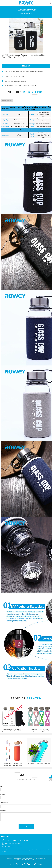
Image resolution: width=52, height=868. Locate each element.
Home (22, 13)
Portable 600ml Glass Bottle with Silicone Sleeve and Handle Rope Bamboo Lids (13, 765)
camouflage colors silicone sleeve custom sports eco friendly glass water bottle (39, 731)
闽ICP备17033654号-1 (29, 860)
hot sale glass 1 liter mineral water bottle (39, 764)
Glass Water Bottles (28, 13)
